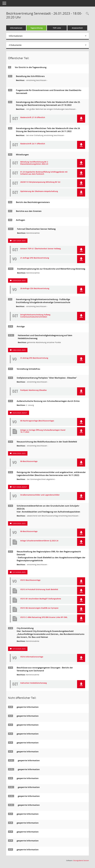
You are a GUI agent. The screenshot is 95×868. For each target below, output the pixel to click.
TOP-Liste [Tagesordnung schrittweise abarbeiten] (57, 28)
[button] (81, 119)
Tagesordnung (37, 28)
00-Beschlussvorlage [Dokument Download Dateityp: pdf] (29, 461)
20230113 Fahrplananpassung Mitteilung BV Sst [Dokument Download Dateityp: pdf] (40, 182)
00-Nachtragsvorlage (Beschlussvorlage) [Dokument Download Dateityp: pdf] (37, 421)
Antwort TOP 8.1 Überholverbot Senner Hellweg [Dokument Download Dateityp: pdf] (41, 249)
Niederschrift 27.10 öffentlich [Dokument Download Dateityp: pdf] (33, 118)
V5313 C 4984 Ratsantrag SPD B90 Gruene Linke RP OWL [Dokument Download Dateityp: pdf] (44, 617)
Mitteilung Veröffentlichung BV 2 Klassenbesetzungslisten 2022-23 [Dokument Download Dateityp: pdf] (34, 163)
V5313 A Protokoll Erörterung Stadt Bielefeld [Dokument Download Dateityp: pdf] (39, 589)
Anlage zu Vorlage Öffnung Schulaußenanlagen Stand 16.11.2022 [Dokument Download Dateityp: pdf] (43, 431)
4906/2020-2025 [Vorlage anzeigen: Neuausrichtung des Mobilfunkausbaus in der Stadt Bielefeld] (19, 453)
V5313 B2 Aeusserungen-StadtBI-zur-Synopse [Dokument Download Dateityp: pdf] (39, 608)
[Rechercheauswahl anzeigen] (87, 14)
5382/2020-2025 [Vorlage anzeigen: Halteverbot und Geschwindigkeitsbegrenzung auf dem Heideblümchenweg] (19, 350)
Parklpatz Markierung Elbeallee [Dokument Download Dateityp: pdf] (33, 390)
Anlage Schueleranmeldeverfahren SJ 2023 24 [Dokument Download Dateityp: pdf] (39, 541)
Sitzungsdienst (81, 861)
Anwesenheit (77, 28)
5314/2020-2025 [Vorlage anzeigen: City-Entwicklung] (19, 649)
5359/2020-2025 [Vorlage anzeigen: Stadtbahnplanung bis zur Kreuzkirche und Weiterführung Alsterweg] (19, 280)
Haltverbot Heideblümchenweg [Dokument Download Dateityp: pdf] (34, 683)
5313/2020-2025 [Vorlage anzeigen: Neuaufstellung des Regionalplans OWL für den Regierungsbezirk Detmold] (19, 572)
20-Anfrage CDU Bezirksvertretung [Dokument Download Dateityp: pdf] (35, 289)
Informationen (16, 28)
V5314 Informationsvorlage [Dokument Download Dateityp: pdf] (32, 657)
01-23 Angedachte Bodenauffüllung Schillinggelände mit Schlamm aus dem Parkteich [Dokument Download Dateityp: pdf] (44, 173)
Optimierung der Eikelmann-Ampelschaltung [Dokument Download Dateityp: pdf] (39, 191)
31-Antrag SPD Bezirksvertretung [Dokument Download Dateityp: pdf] (34, 358)
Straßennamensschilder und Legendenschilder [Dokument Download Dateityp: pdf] (40, 495)
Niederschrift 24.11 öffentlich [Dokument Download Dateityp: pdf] (33, 144)
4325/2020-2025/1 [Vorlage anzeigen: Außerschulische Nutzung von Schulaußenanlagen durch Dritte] (20, 413)
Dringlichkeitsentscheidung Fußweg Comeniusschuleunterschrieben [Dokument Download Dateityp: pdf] (35, 316)
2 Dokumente (15, 45)
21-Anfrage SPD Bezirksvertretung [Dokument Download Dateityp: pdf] (35, 258)
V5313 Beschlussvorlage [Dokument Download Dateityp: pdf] (30, 580)
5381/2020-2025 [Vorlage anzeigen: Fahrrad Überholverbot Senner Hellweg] (19, 241)
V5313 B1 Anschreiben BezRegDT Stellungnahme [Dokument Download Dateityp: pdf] (41, 599)
